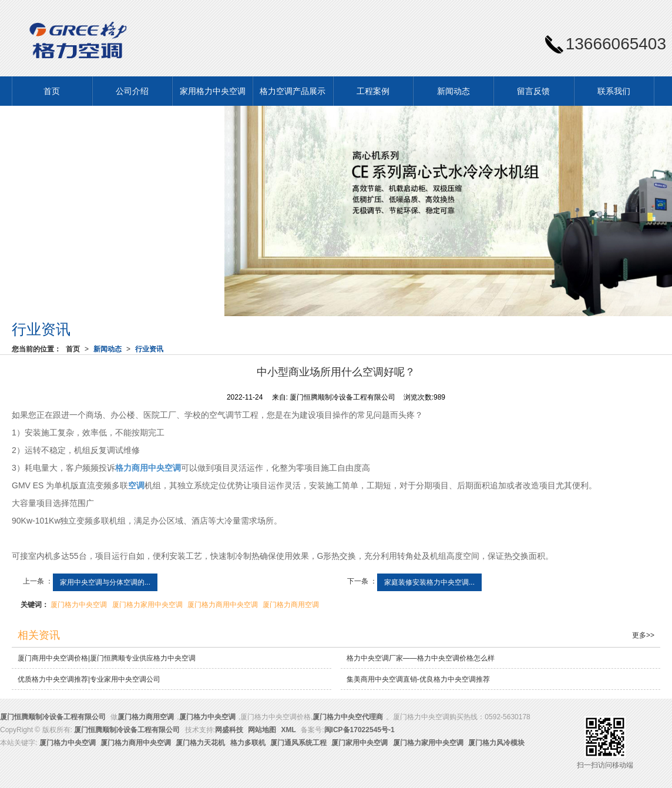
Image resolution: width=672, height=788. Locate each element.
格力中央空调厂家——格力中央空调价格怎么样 (421, 658)
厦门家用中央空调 (359, 743)
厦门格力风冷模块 (496, 743)
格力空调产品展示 (293, 91)
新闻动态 (453, 91)
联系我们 (614, 91)
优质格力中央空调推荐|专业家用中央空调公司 (89, 679)
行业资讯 (149, 349)
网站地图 (262, 730)
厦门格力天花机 (200, 743)
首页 (52, 91)
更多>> (643, 635)
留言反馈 (533, 91)
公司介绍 (132, 91)
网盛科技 (229, 730)
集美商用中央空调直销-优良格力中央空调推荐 (418, 679)
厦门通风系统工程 (298, 743)
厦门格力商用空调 (291, 605)
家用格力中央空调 (213, 91)
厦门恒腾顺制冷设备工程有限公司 (53, 717)
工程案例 (373, 91)
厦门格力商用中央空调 (223, 605)
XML (289, 730)
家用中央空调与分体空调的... (105, 582)
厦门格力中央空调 (79, 605)
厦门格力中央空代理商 (348, 717)
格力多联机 (248, 743)
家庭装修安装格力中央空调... (429, 582)
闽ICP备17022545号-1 (359, 730)
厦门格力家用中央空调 (147, 605)
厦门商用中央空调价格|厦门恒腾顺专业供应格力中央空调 (107, 658)
